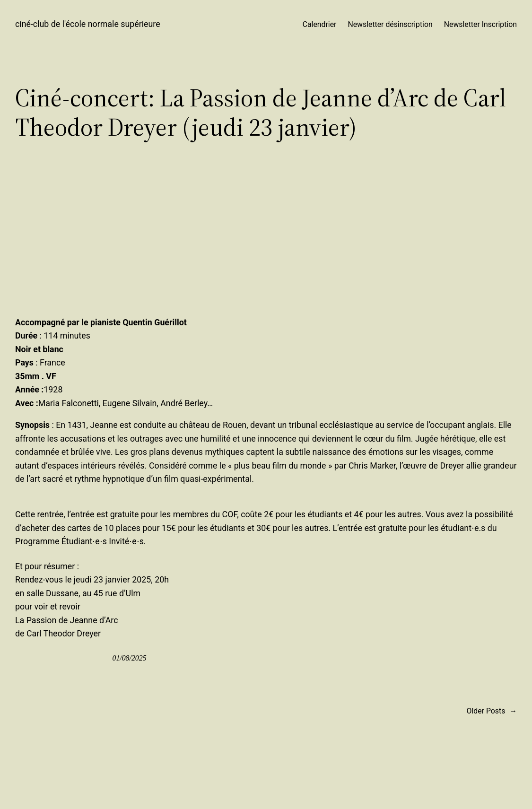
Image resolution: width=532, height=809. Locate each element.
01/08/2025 (130, 658)
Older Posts (492, 711)
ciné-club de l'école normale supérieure (88, 24)
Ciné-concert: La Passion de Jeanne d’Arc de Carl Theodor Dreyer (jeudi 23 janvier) (261, 113)
